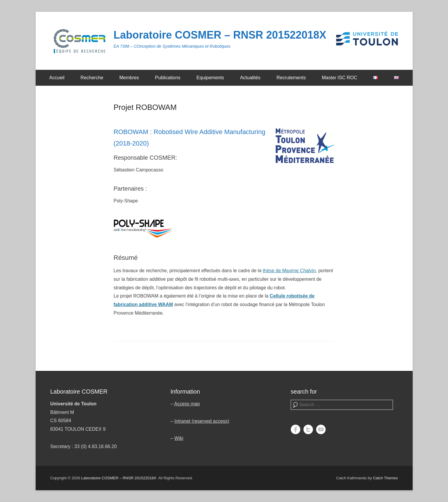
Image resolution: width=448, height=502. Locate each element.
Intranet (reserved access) (202, 421)
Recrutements (291, 78)
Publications (168, 78)
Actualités (250, 78)
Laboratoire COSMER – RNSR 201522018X (220, 35)
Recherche (92, 78)
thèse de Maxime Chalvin (289, 271)
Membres (129, 78)
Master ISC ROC (340, 78)
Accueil (57, 78)
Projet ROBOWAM (145, 107)
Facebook (296, 429)
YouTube (321, 429)
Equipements (210, 78)
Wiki (179, 438)
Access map (187, 404)
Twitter (308, 429)
